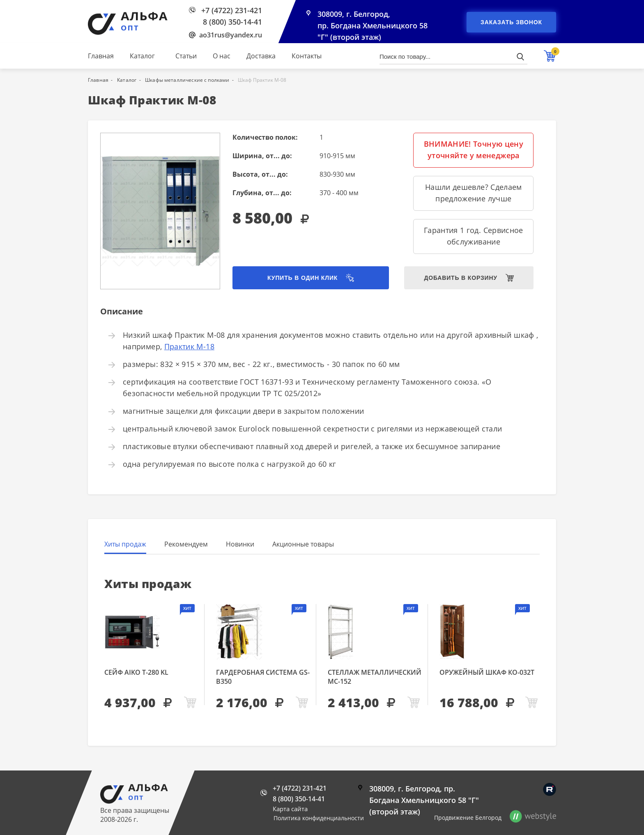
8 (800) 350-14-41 (232, 22)
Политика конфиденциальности (319, 818)
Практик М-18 (189, 346)
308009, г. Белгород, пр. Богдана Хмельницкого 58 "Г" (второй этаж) (373, 25)
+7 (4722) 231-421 (232, 10)
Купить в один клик (302, 278)
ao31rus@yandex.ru (231, 35)
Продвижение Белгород (468, 818)
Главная (101, 56)
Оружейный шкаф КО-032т (487, 672)
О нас (222, 56)
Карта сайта (290, 809)
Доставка (261, 56)
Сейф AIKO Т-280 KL (136, 672)
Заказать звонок (511, 22)
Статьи (186, 56)
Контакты (307, 56)
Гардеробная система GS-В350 (263, 677)
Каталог (142, 56)
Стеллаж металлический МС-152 (375, 677)
